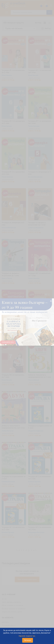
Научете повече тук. (27, 636)
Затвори (28, 640)
